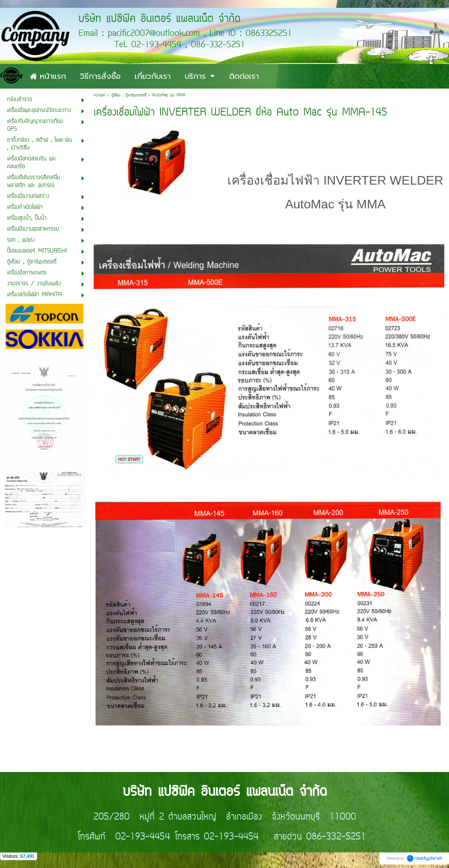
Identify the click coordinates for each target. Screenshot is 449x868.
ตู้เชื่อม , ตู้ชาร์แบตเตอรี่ (129, 95)
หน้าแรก (100, 95)
